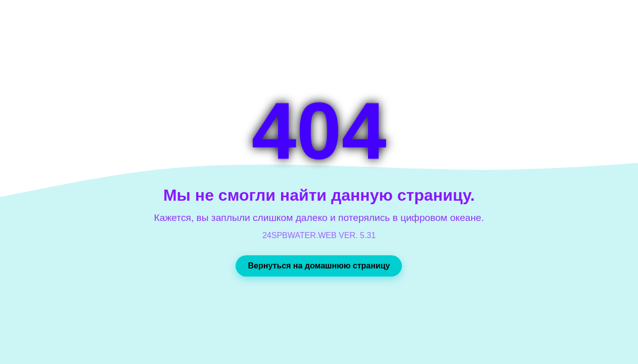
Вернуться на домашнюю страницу (319, 266)
